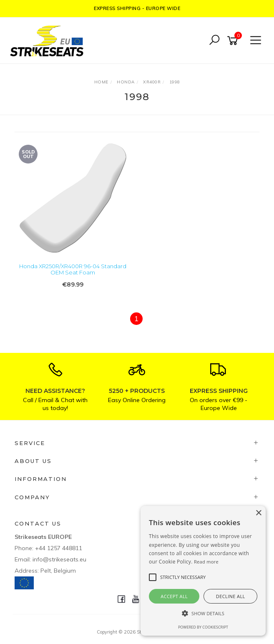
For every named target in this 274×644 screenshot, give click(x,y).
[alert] (203, 571)
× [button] (258, 513)
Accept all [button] (174, 596)
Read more (206, 562)
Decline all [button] (231, 596)
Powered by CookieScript (203, 627)
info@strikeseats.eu (59, 559)
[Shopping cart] (234, 41)
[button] (203, 613)
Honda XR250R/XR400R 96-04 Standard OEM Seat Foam (73, 269)
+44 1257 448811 (59, 548)
